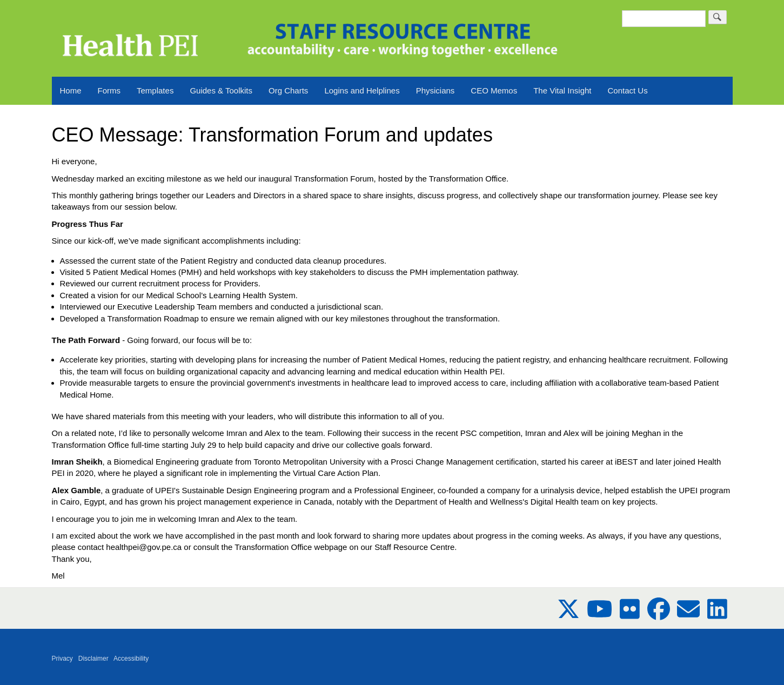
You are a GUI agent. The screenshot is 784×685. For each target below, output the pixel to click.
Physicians (435, 90)
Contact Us (628, 90)
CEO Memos (494, 90)
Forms (109, 90)
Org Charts (288, 90)
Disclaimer (93, 659)
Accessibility (131, 659)
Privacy (62, 659)
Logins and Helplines (362, 90)
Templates (155, 90)
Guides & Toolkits (221, 90)
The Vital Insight (562, 90)
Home (71, 90)
